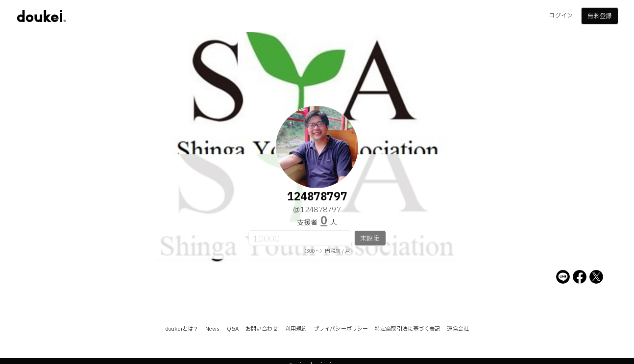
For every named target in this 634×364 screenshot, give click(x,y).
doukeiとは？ (182, 329)
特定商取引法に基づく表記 (407, 329)
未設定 (370, 239)
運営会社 (458, 329)
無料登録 (599, 16)
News (212, 329)
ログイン (561, 16)
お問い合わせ (262, 329)
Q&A (233, 329)
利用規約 (296, 329)
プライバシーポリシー (341, 329)
